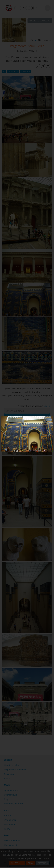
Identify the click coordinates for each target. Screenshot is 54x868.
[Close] (53, 417)
